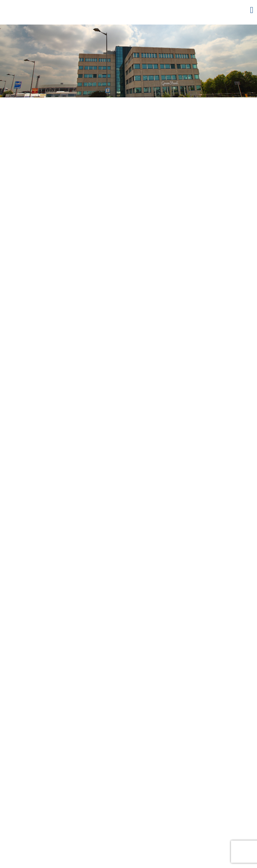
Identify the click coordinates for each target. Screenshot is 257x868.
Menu (240, 10)
